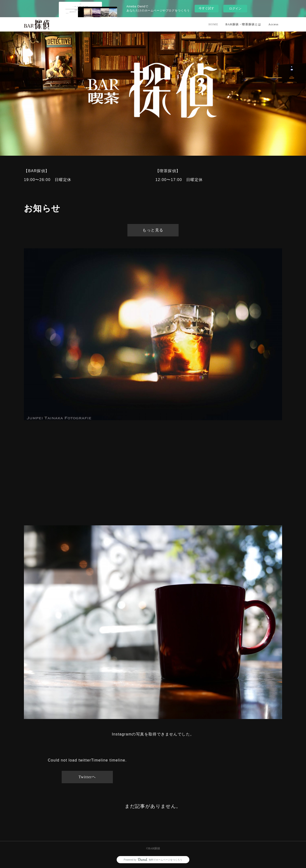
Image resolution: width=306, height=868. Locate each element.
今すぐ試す (206, 8)
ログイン (235, 8)
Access (273, 24)
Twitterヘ (87, 777)
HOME (213, 24)
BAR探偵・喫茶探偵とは (243, 24)
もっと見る (153, 230)
